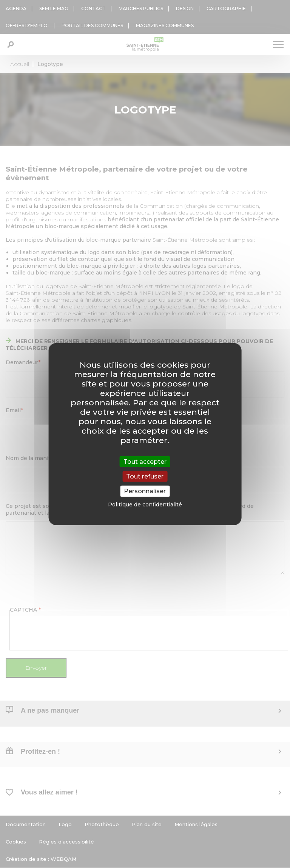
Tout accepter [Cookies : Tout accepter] (145, 462)
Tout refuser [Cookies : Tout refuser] (145, 476)
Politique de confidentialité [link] (145, 504)
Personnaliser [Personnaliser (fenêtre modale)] (145, 491)
